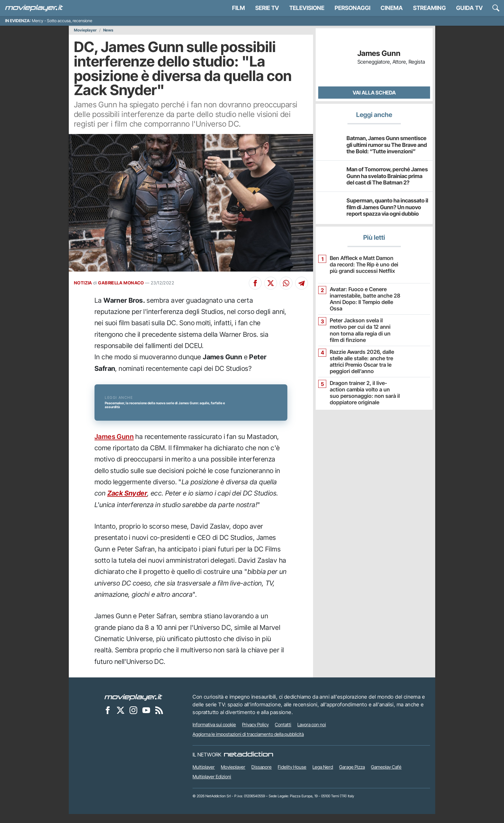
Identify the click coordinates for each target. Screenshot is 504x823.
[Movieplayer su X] (121, 719)
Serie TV (267, 8)
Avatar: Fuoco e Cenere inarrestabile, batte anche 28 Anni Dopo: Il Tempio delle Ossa (363, 298)
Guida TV (469, 8)
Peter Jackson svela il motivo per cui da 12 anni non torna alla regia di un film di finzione (363, 326)
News (108, 30)
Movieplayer (85, 30)
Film (239, 8)
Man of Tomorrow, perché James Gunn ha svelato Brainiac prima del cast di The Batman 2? (386, 176)
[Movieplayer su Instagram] (133, 719)
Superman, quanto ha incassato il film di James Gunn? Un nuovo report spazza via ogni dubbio (385, 207)
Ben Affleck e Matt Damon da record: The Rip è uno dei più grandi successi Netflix (363, 264)
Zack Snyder (127, 502)
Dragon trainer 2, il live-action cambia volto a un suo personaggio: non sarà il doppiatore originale (364, 392)
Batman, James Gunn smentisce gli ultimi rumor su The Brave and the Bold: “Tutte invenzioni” (387, 145)
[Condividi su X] (271, 283)
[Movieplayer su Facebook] (108, 719)
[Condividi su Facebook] (255, 283)
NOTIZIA (83, 283)
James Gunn (114, 445)
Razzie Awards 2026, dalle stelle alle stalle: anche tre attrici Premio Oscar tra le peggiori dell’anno (360, 361)
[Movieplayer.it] (34, 8)
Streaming (429, 8)
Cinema (392, 8)
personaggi (352, 8)
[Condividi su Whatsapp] (286, 283)
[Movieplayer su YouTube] (146, 719)
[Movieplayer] (133, 706)
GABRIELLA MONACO (121, 283)
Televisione (307, 8)
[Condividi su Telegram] (301, 283)
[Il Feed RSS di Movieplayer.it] (159, 719)
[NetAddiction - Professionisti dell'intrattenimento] (248, 764)
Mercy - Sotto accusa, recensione (62, 21)
